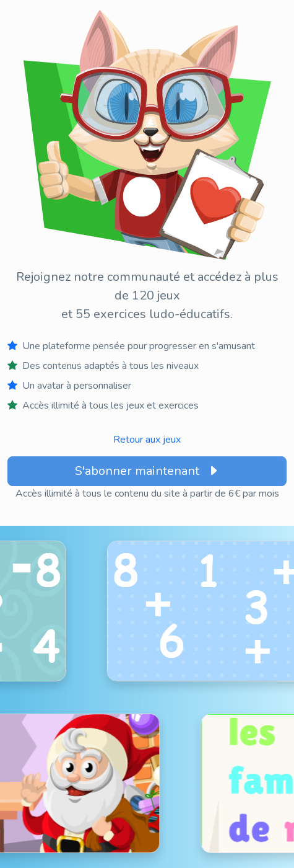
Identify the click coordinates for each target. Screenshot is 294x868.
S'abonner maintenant (147, 471)
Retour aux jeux (147, 440)
